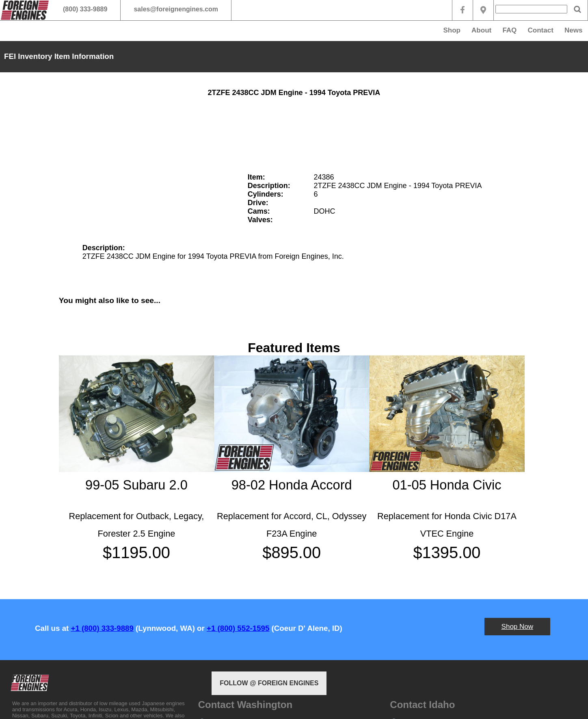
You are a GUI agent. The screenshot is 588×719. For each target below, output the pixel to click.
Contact (541, 30)
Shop (452, 30)
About (481, 30)
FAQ (509, 30)
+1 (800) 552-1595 (238, 628)
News (573, 30)
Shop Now (517, 627)
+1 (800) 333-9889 (102, 628)
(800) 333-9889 (85, 9)
